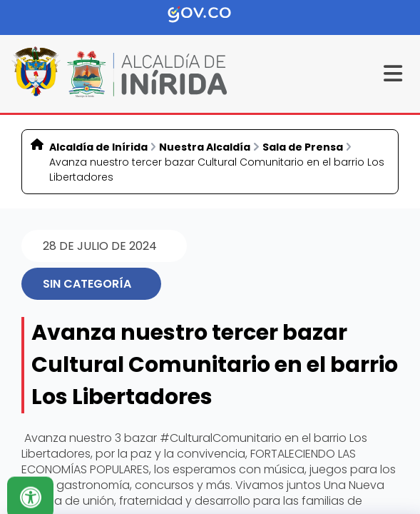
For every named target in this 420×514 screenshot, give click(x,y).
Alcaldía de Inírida (98, 147)
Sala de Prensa (303, 147)
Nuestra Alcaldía (205, 147)
